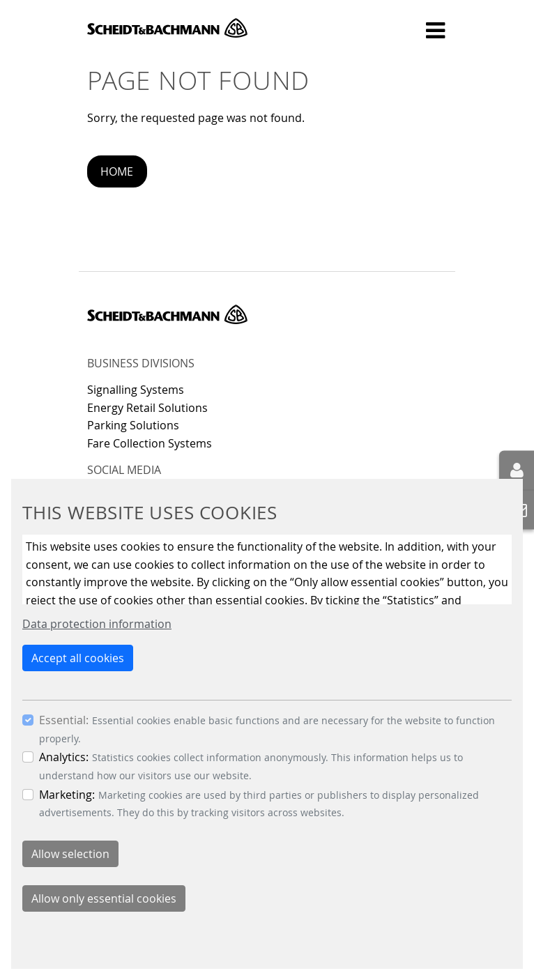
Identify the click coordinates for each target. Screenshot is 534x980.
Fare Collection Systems (150, 443)
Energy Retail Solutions (147, 408)
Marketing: (67, 795)
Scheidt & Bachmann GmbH (167, 28)
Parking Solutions (133, 425)
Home (117, 171)
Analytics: (64, 757)
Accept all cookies (78, 658)
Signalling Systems (136, 390)
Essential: (64, 720)
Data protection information (97, 624)
